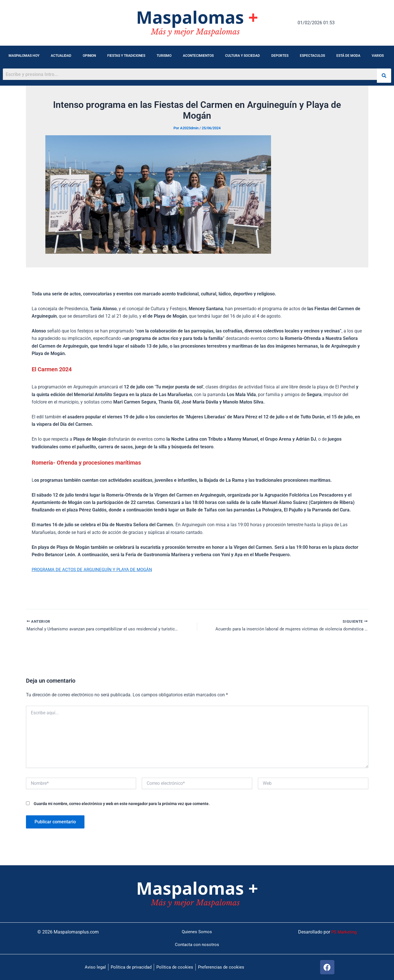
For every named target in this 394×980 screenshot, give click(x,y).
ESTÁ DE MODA (348, 56)
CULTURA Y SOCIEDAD (243, 56)
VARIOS (378, 56)
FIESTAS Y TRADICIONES (126, 56)
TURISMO (164, 56)
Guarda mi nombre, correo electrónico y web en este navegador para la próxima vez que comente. (122, 804)
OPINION (89, 56)
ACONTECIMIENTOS (198, 56)
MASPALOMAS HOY (24, 56)
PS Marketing (343, 931)
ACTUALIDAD (61, 56)
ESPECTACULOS (312, 56)
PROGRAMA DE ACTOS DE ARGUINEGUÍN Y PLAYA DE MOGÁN (95, 569)
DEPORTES (280, 56)
